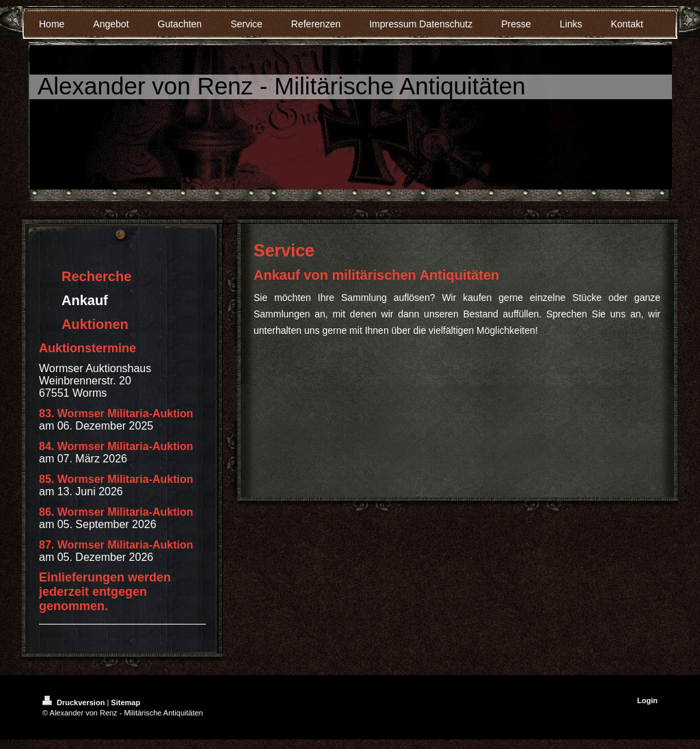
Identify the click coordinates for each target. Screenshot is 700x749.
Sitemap (125, 702)
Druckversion (75, 702)
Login (647, 700)
